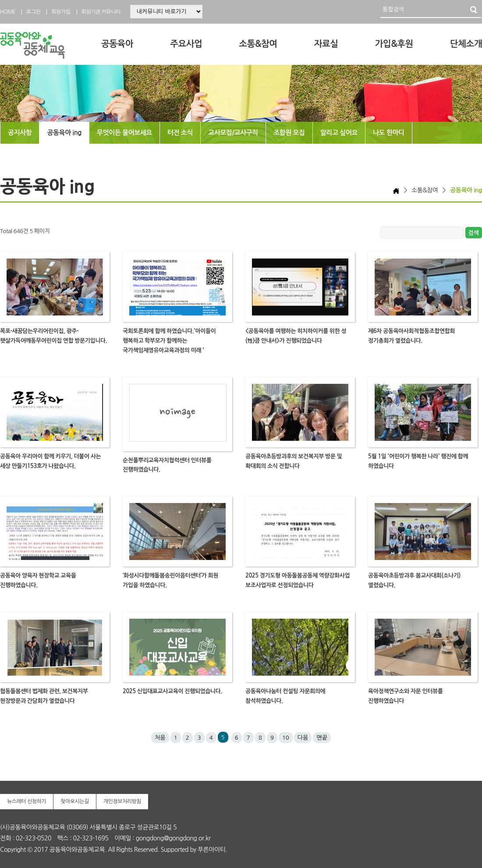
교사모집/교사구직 (233, 133)
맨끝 (322, 738)
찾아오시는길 (75, 801)
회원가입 (61, 12)
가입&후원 (394, 44)
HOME (8, 12)
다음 (303, 738)
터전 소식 (180, 133)
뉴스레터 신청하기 (27, 801)
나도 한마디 (389, 133)
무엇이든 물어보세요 (124, 133)
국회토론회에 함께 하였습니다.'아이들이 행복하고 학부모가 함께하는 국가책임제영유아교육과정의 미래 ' (169, 341)
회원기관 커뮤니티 (101, 12)
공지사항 (20, 133)
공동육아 (117, 44)
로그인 (33, 12)
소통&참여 (258, 44)
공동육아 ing (64, 133)
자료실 (326, 44)
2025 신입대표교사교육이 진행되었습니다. (172, 691)
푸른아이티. (212, 850)
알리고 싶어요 (339, 133)
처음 (160, 738)
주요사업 (186, 44)
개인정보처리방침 (122, 801)
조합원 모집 (289, 133)
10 (286, 738)
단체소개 (466, 44)
